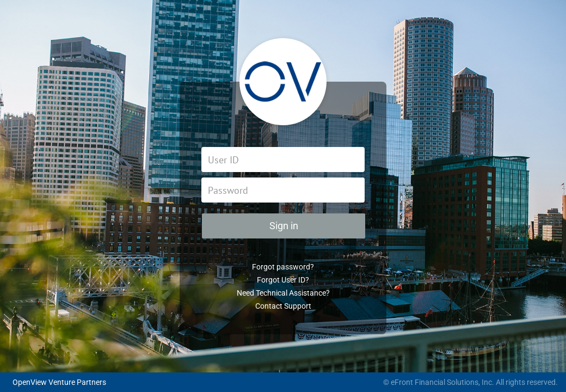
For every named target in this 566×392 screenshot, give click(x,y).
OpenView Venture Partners (59, 382)
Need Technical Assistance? (283, 293)
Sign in (284, 226)
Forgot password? (283, 267)
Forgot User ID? (283, 280)
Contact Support (283, 306)
